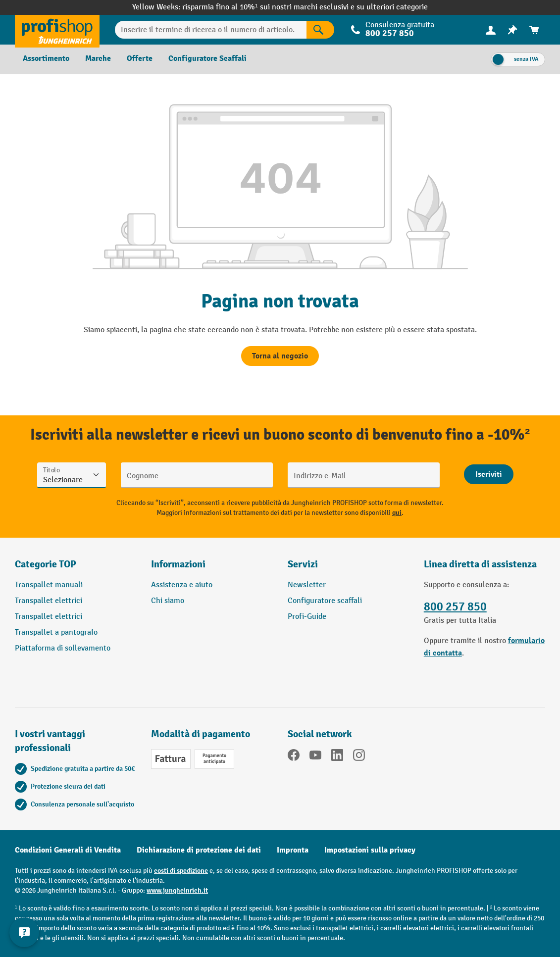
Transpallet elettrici (49, 601)
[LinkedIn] (337, 757)
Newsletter (307, 585)
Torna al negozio (280, 356)
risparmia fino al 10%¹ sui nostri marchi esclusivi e (269, 7)
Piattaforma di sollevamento (63, 648)
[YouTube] (315, 757)
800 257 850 (390, 33)
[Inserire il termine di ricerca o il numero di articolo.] (211, 30)
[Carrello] (534, 30)
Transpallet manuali (49, 585)
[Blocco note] (512, 30)
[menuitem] (491, 30)
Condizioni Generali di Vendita (68, 850)
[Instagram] (359, 757)
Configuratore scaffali (325, 601)
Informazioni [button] (178, 564)
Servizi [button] (303, 564)
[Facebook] (294, 757)
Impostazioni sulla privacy (370, 850)
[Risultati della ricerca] (320, 30)
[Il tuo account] (491, 30)
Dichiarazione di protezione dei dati (199, 850)
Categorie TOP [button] (46, 564)
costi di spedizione (181, 871)
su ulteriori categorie (392, 7)
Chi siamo (168, 601)
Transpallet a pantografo (56, 632)
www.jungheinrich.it (177, 890)
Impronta (293, 850)
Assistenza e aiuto (182, 585)
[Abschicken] (489, 474)
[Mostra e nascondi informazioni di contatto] (25, 932)
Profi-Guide (307, 617)
